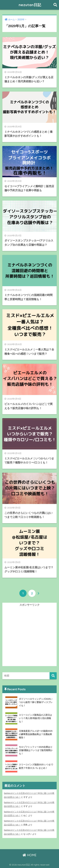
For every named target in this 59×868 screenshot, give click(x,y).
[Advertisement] (29, 637)
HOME (29, 855)
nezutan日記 (30, 5)
